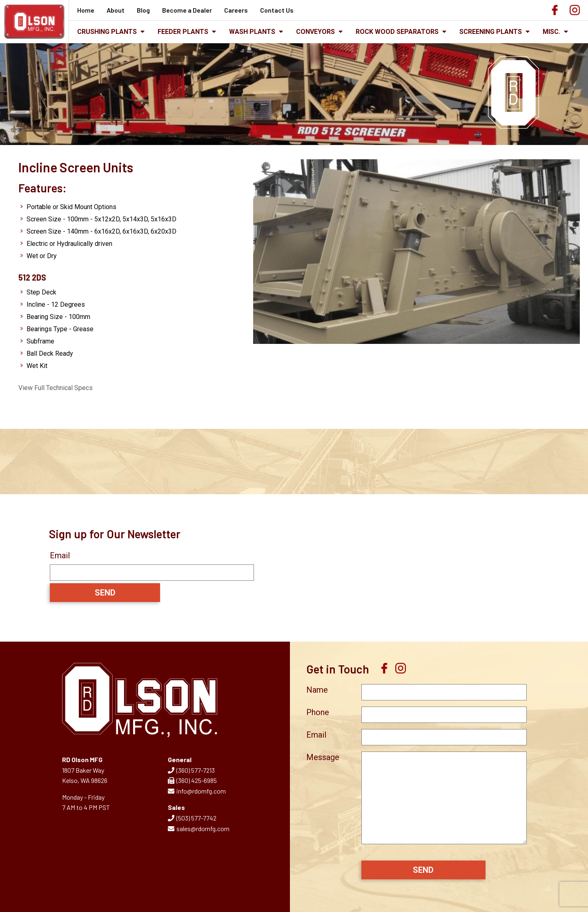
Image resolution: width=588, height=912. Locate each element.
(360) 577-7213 (191, 770)
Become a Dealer (187, 10)
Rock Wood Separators (401, 32)
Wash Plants (256, 32)
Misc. (555, 32)
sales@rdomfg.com (199, 828)
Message (323, 757)
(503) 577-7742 (192, 818)
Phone (318, 712)
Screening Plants (494, 32)
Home (86, 10)
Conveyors (319, 32)
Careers (236, 10)
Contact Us (277, 10)
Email (60, 555)
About (116, 10)
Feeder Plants (187, 32)
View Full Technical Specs (56, 388)
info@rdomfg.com (197, 791)
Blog (143, 10)
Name (317, 690)
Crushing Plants (111, 32)
